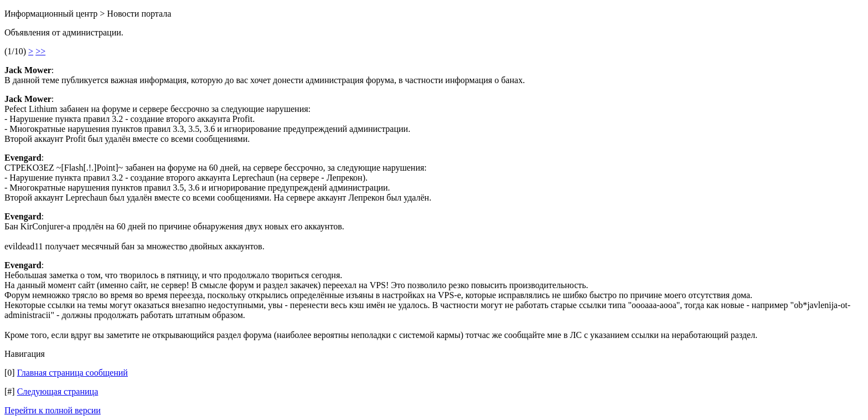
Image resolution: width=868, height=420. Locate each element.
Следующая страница (58, 391)
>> (40, 51)
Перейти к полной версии (53, 410)
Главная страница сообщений (73, 373)
